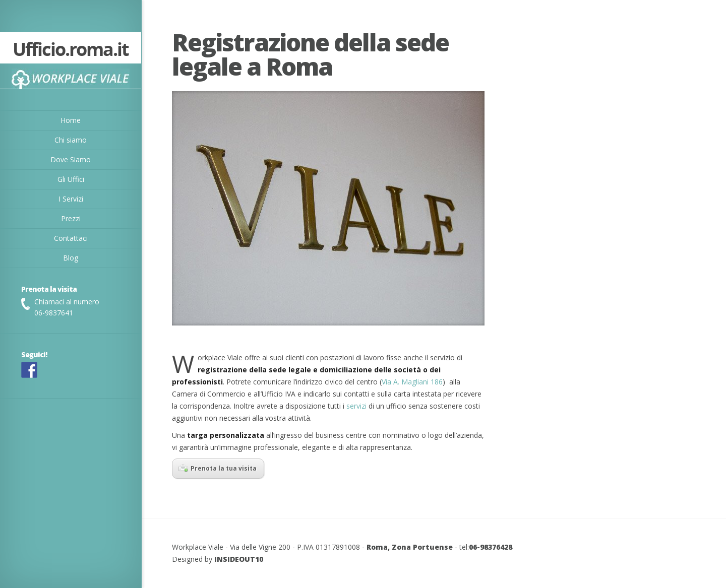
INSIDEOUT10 (239, 559)
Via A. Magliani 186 (412, 382)
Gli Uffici (71, 179)
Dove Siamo (71, 159)
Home (71, 120)
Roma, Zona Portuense (410, 547)
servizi (356, 406)
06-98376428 (491, 547)
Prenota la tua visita (218, 468)
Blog (71, 258)
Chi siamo (71, 140)
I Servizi (71, 199)
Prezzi (71, 218)
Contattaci (71, 238)
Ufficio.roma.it (71, 50)
